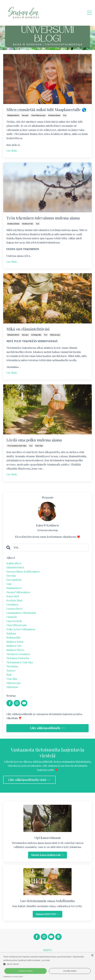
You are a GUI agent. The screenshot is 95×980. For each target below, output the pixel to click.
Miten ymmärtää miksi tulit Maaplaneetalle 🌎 (46, 110)
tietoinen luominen (18, 654)
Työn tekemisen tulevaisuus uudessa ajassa (43, 218)
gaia (9, 584)
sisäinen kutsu (54, 115)
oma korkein (14, 621)
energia (25, 115)
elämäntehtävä (13, 115)
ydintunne (12, 687)
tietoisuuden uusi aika (17, 446)
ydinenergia (55, 335)
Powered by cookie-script (13, 977)
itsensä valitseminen (18, 592)
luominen (12, 604)
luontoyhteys (14, 609)
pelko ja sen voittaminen (21, 629)
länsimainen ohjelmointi (21, 613)
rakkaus (11, 633)
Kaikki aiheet (14, 563)
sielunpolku (36, 335)
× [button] (92, 955)
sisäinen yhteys (15, 650)
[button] (47, 964)
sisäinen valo (28, 224)
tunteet (11, 671)
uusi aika (39, 446)
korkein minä (14, 600)
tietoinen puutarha (18, 658)
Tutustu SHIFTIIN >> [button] (47, 914)
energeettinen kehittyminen (23, 572)
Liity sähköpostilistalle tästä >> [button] (29, 780)
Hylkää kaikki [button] (70, 971)
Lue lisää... (12, 151)
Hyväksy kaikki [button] (26, 971)
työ (65, 115)
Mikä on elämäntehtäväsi (28, 329)
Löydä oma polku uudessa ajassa (34, 440)
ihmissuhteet (14, 588)
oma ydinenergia (38, 115)
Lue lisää (46, 960)
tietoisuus (12, 666)
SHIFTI (47, 950)
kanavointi (13, 596)
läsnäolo (12, 617)
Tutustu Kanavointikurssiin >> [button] (47, 855)
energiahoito (14, 580)
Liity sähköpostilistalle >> (47, 728)
